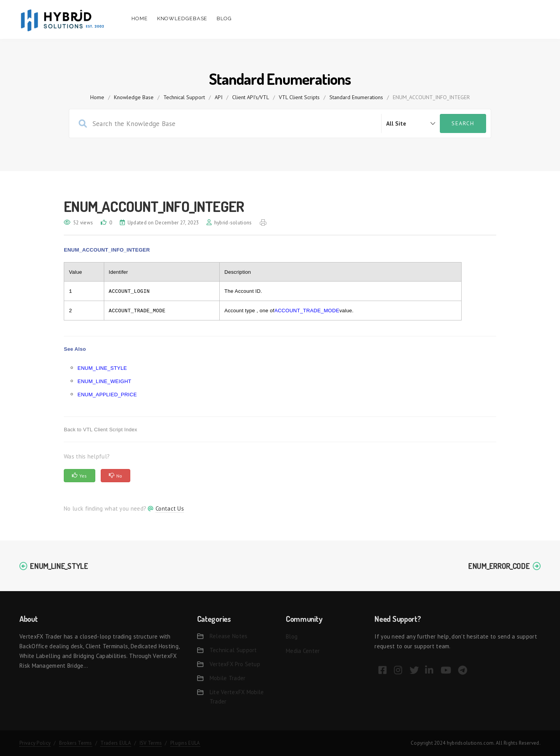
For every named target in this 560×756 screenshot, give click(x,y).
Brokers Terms (76, 743)
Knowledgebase (182, 18)
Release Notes (229, 636)
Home (140, 18)
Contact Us (170, 508)
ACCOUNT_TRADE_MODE (307, 311)
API (219, 97)
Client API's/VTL (251, 97)
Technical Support (184, 97)
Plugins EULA (185, 743)
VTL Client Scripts (299, 97)
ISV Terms (151, 743)
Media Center (303, 651)
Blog (224, 18)
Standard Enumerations (356, 97)
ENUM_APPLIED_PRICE (107, 395)
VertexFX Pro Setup (235, 664)
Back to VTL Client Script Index (101, 430)
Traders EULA (116, 743)
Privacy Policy (35, 743)
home (97, 97)
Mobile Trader (228, 678)
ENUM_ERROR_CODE (499, 566)
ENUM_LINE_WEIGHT (104, 381)
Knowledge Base (134, 97)
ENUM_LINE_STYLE (102, 368)
